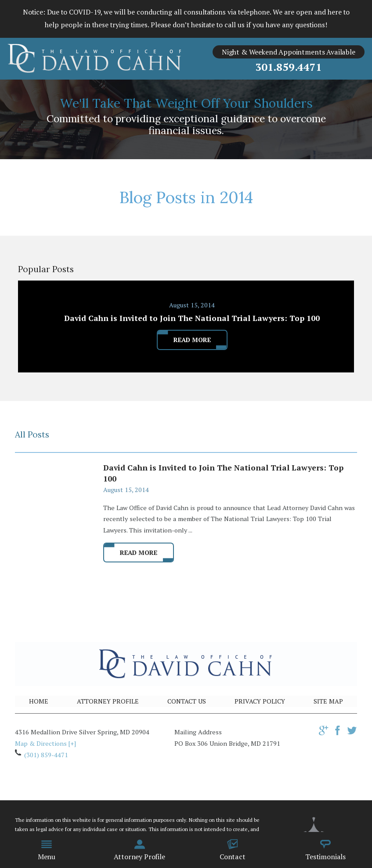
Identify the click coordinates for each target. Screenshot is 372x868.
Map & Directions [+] (45, 743)
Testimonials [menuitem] (325, 850)
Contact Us (187, 701)
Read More (139, 553)
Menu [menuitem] (47, 850)
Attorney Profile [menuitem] (139, 850)
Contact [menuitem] (233, 850)
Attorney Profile (108, 701)
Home (39, 701)
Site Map (328, 701)
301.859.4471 (288, 67)
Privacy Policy (260, 701)
